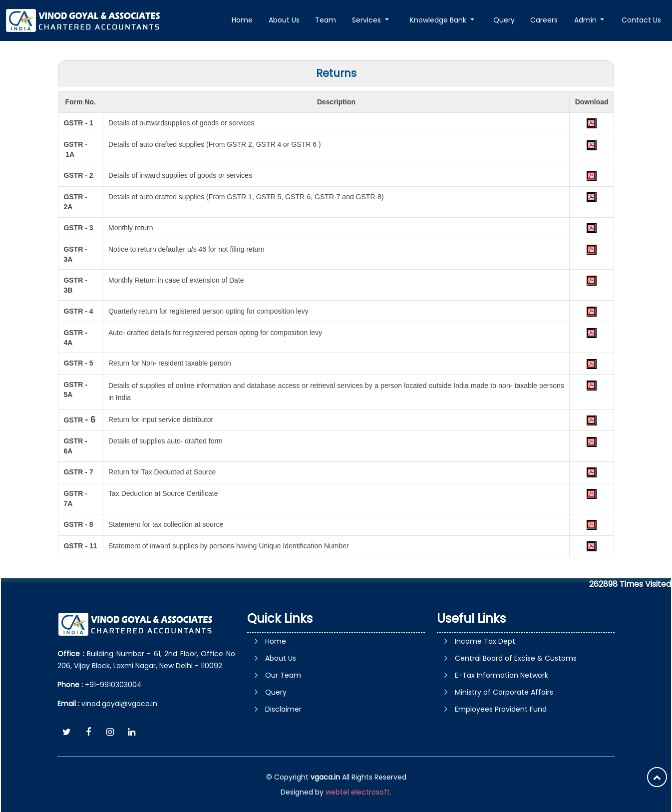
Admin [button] (586, 20)
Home (242, 20)
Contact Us (641, 20)
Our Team (283, 675)
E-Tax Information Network (502, 675)
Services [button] (367, 20)
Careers (544, 20)
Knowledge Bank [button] (439, 20)
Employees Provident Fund (501, 709)
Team (326, 20)
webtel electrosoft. (358, 792)
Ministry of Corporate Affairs (504, 692)
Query (504, 20)
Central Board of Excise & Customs (516, 658)
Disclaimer (283, 709)
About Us (284, 20)
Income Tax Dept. (486, 641)
